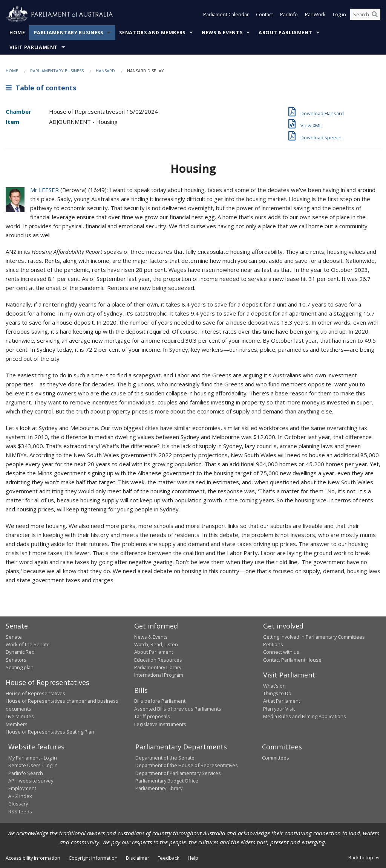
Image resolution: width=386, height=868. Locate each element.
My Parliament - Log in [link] (33, 758)
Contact (264, 14)
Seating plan (20, 667)
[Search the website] (365, 14)
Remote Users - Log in (33, 765)
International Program (159, 675)
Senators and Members (152, 33)
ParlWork (315, 14)
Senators (16, 660)
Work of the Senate (28, 644)
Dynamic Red (20, 652)
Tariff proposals (152, 716)
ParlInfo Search (26, 773)
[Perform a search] (375, 14)
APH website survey (31, 781)
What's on (274, 686)
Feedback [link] (168, 858)
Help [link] (193, 858)
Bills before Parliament (160, 701)
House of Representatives (35, 693)
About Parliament (285, 33)
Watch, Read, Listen (156, 644)
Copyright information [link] (93, 858)
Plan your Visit (279, 709)
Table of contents (41, 88)
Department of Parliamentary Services (178, 773)
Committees (276, 758)
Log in (339, 14)
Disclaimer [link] (138, 858)
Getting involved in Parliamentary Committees (314, 637)
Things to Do (277, 693)
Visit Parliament (34, 47)
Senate (14, 637)
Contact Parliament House (292, 660)
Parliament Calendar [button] (226, 14)
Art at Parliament (282, 701)
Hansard (105, 71)
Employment (22, 788)
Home (17, 33)
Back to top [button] (364, 857)
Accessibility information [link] (33, 858)
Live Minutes (20, 716)
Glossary (18, 804)
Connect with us (281, 652)
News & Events (222, 33)
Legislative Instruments (160, 724)
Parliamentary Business (69, 33)
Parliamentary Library (158, 667)
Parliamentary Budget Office (167, 781)
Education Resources (158, 660)
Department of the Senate (165, 758)
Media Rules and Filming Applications (305, 716)
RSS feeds (20, 812)
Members (17, 724)
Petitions (273, 644)
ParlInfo (289, 14)
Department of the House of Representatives (187, 765)
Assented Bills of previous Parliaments (178, 709)
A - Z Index (20, 796)
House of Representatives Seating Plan (50, 732)
